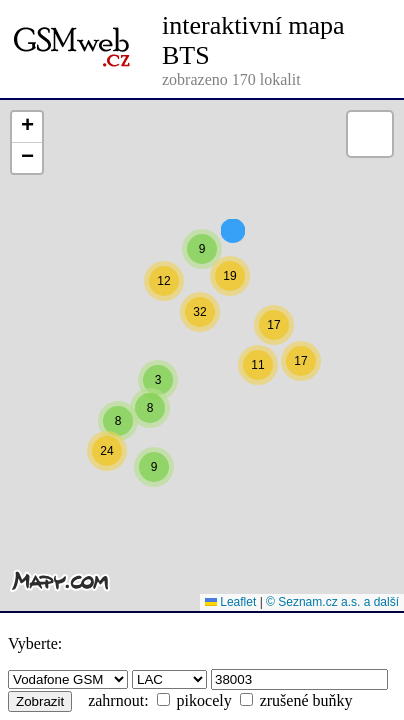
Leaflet (230, 602)
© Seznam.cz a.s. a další (332, 602)
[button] (202, 295)
